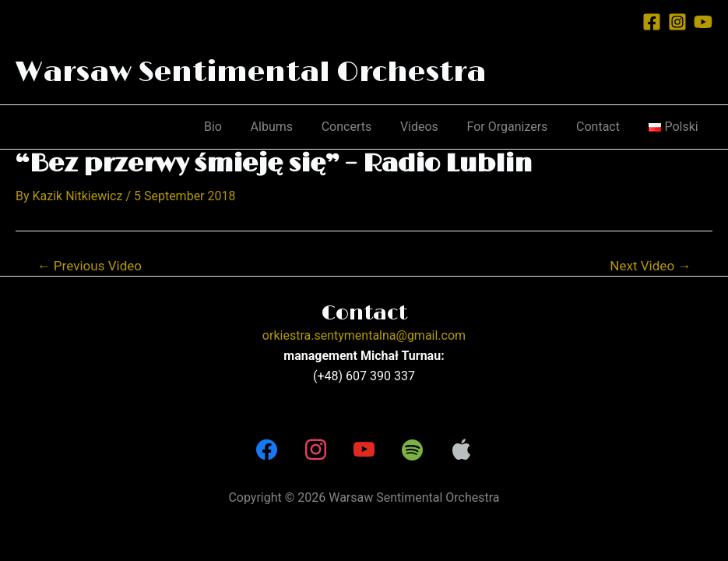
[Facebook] (652, 22)
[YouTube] (703, 22)
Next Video (650, 266)
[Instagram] (677, 22)
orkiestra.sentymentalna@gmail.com (364, 335)
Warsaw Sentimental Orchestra (251, 72)
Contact (603, 127)
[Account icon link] (620, 21)
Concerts (363, 127)
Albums (291, 127)
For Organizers (516, 127)
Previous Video (90, 266)
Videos (432, 127)
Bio (236, 127)
